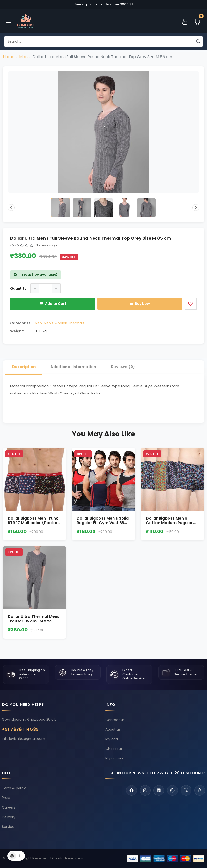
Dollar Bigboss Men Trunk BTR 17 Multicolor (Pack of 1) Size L (33, 523)
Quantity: (19, 288)
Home (9, 57)
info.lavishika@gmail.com (24, 739)
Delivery (9, 817)
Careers (9, 808)
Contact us (115, 720)
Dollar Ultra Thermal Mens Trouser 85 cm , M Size (34, 619)
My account (116, 758)
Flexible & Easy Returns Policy (82, 672)
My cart (112, 739)
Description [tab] (24, 367)
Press (6, 798)
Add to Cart (53, 304)
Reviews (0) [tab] (123, 367)
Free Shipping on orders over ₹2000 (32, 674)
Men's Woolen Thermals (64, 323)
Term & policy (14, 788)
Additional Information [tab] (73, 367)
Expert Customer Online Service (134, 674)
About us (113, 729)
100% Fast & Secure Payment (187, 672)
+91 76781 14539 (20, 729)
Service (8, 827)
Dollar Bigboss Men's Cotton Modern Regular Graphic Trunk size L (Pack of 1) (172, 525)
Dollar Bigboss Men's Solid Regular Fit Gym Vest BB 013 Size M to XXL (103, 523)
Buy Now (140, 304)
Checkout (114, 749)
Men (23, 57)
